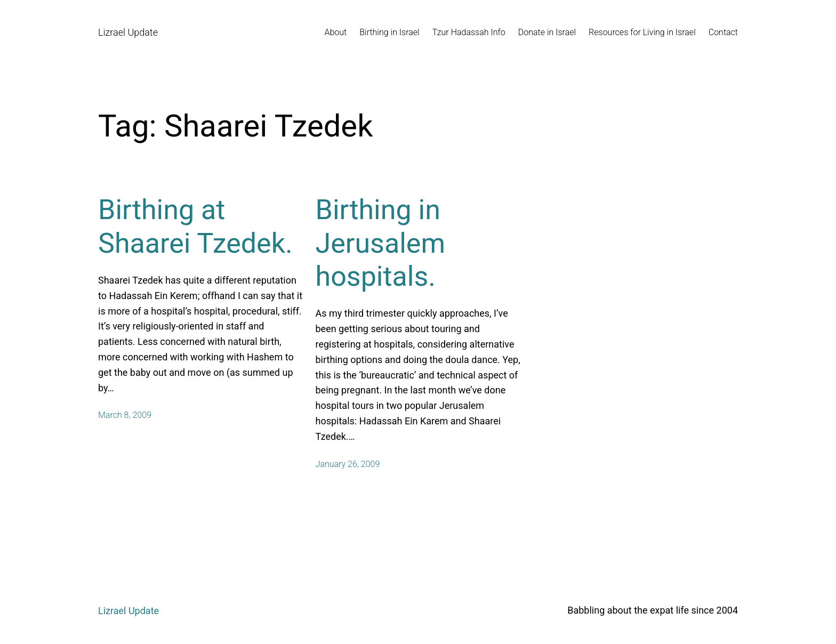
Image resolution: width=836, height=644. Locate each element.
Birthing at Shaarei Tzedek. (195, 226)
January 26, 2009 (348, 464)
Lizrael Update (128, 32)
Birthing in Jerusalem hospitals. (381, 243)
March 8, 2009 (125, 415)
